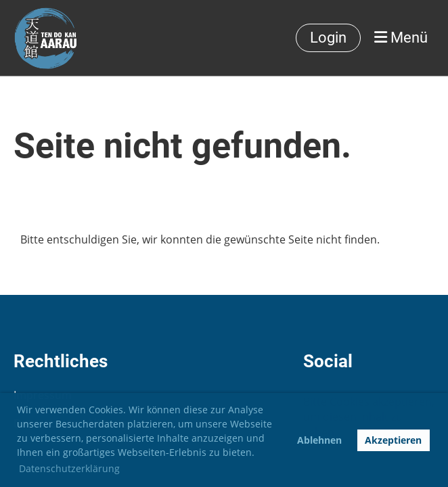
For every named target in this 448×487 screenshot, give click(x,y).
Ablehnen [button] (319, 440)
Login (328, 38)
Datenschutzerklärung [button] (69, 468)
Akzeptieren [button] (393, 440)
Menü (401, 38)
